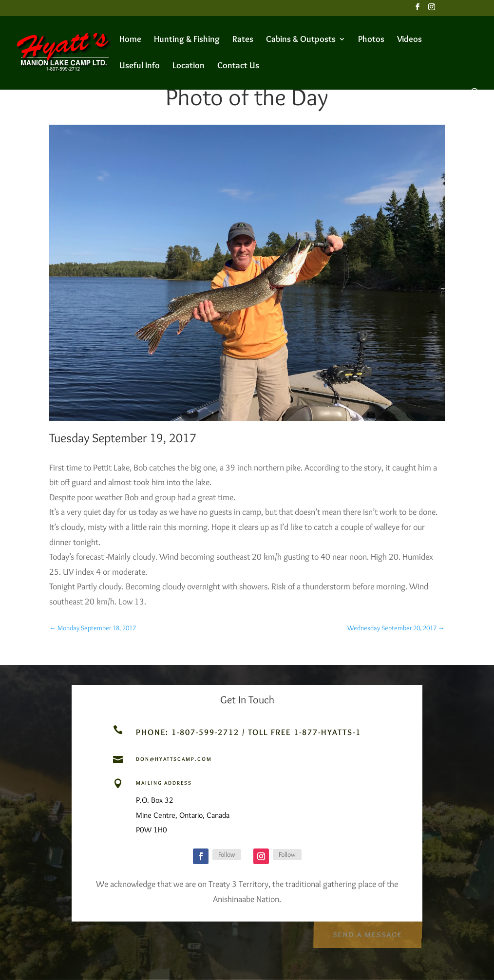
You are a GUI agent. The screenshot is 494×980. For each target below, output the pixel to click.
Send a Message (367, 933)
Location (189, 66)
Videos (409, 40)
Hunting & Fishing (187, 40)
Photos (371, 40)
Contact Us (238, 66)
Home (130, 40)
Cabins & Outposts (301, 40)
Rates (243, 40)
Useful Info (140, 66)
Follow (227, 854)
